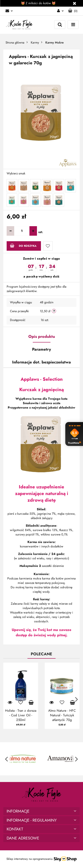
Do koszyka (23, 246)
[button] (73, 11)
